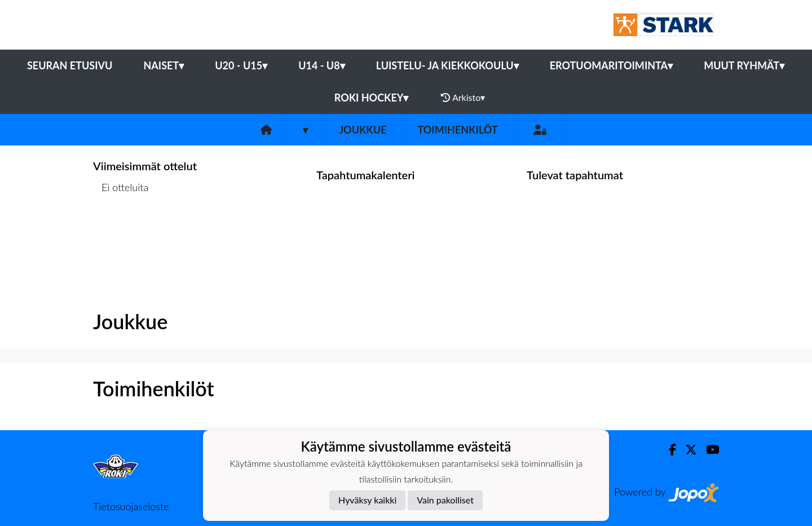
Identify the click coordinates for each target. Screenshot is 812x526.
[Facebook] (668, 450)
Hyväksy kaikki (367, 500)
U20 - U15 (241, 65)
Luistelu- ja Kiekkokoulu (447, 65)
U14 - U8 (322, 65)
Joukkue (363, 130)
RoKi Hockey (372, 98)
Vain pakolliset (445, 500)
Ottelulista (121, 231)
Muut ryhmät (744, 65)
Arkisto (463, 98)
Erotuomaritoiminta (611, 65)
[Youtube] (708, 450)
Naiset (164, 65)
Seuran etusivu (70, 65)
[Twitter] (687, 450)
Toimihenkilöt (457, 130)
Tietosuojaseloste (131, 506)
